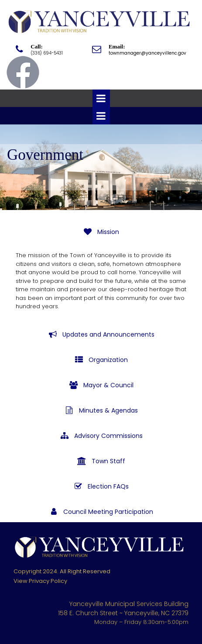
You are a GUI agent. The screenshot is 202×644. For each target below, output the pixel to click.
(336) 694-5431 (47, 53)
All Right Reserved (85, 571)
